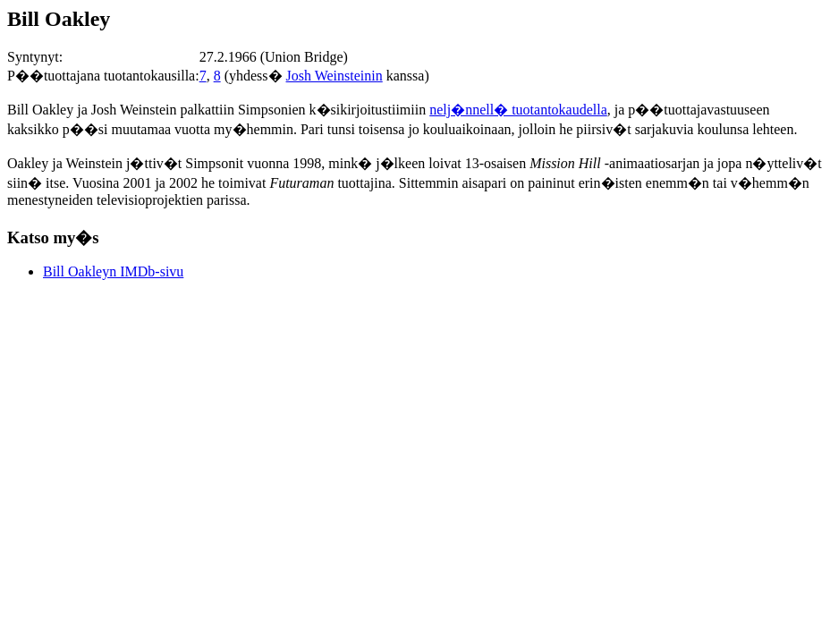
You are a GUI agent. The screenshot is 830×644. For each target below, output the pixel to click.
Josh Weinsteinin (335, 76)
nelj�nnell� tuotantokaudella (518, 110)
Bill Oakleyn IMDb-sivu (113, 271)
